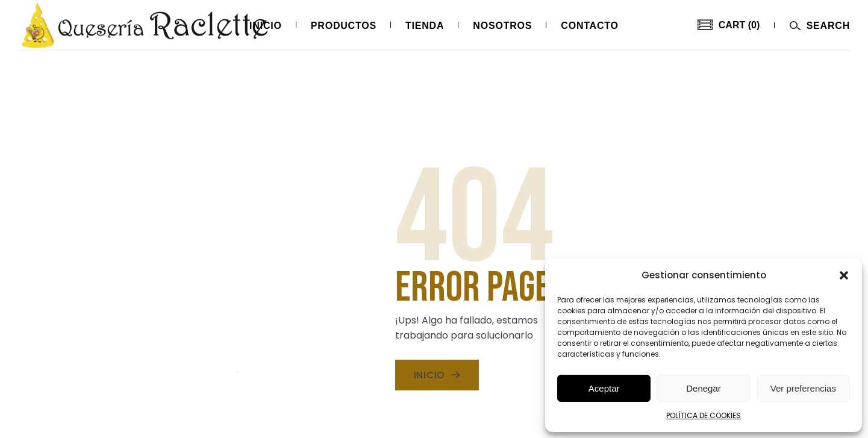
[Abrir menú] (820, 26)
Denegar (704, 388)
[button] (844, 275)
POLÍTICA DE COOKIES (704, 415)
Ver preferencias (803, 388)
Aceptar (604, 388)
